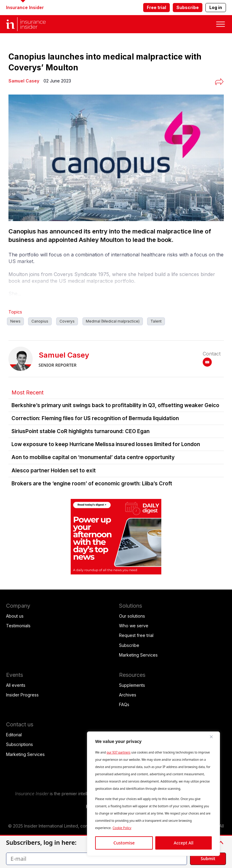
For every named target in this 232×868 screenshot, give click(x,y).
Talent (156, 321)
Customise (124, 843)
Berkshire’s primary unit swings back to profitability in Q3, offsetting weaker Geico (115, 405)
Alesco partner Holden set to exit (54, 471)
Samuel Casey (64, 355)
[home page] (30, 24)
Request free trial (136, 635)
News (15, 321)
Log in (216, 7)
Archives (128, 695)
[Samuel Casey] (24, 81)
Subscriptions (19, 744)
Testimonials (18, 626)
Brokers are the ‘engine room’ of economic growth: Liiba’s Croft (92, 484)
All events (16, 685)
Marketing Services (138, 655)
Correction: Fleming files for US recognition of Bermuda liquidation (95, 418)
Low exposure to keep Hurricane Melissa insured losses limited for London (106, 444)
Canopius (40, 321)
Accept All (184, 843)
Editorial (14, 735)
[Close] (214, 737)
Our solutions (132, 616)
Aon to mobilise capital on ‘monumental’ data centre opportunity (93, 457)
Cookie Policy (122, 828)
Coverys (67, 321)
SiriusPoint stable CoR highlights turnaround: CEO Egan (81, 431)
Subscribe (188, 7)
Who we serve (134, 626)
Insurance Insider (25, 7)
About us (15, 616)
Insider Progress (22, 695)
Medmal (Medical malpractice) (113, 321)
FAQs (124, 704)
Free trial (156, 7)
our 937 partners (119, 752)
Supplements (132, 685)
